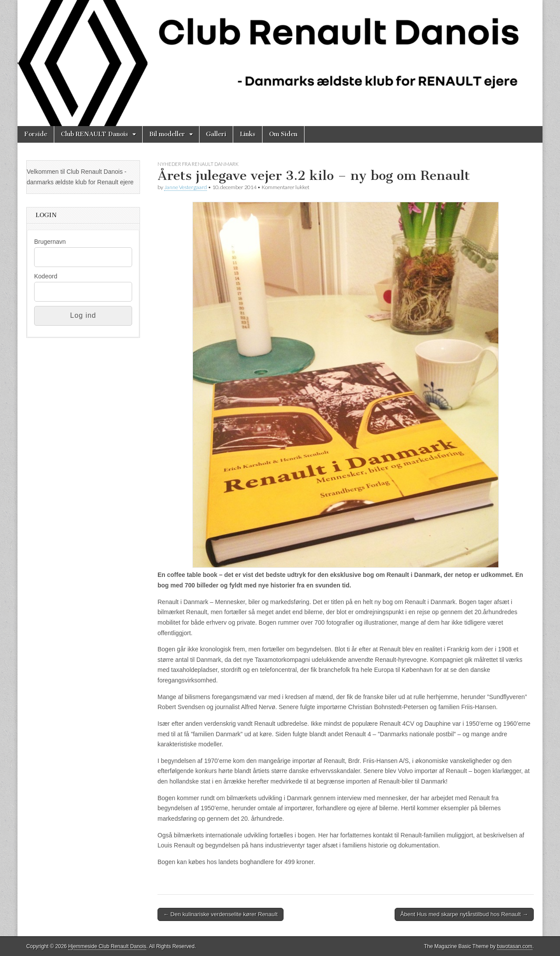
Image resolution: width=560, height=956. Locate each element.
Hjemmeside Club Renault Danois (107, 946)
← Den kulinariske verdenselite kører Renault (220, 914)
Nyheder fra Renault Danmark (198, 164)
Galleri (216, 134)
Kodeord (46, 276)
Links (248, 134)
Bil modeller (167, 134)
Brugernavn (50, 242)
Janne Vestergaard (185, 187)
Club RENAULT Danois (94, 134)
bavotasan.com (515, 946)
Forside (36, 134)
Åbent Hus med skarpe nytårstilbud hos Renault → (464, 914)
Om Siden (283, 134)
